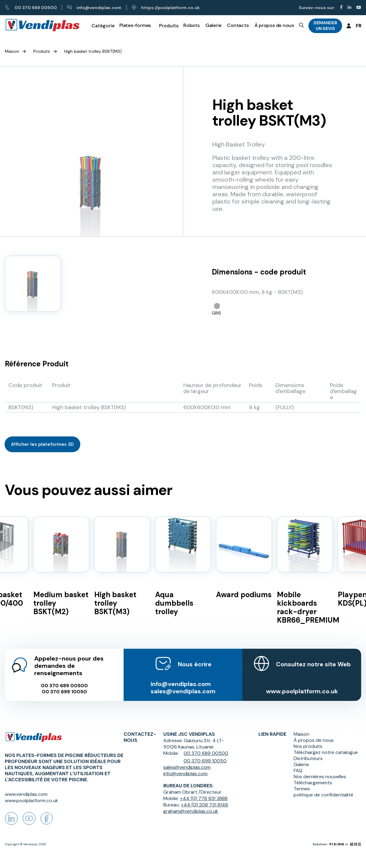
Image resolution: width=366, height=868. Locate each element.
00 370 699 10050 (64, 692)
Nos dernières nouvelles (320, 777)
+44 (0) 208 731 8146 (205, 805)
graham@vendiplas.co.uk (191, 811)
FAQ (298, 771)
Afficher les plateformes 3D (42, 444)
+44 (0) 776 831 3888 (204, 798)
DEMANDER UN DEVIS (325, 26)
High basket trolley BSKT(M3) (93, 51)
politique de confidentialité (323, 795)
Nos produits (308, 746)
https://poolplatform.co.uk (166, 8)
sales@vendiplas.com (183, 691)
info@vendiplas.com (94, 8)
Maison (12, 51)
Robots (191, 25)
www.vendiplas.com (26, 794)
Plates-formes (135, 25)
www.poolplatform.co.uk (302, 691)
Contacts (238, 25)
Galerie (213, 25)
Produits (42, 51)
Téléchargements (313, 783)
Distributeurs (308, 759)
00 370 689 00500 (31, 8)
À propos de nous (274, 25)
